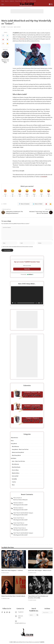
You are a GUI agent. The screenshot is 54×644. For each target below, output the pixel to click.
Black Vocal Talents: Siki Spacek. (20, 500)
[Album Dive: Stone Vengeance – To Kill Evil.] (5, 55)
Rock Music (14, 458)
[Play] (13, 303)
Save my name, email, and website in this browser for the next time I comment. (18, 247)
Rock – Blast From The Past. (19, 461)
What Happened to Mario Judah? (20, 505)
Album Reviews (14, 438)
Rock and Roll (15, 476)
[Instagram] (9, 612)
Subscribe (27, 269)
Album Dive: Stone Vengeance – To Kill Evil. (5, 61)
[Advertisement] (27, 11)
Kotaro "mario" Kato (18, 518)
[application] (27, 295)
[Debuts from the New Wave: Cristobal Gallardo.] (14, 585)
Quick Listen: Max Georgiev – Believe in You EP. (40, 570)
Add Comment (17, 27)
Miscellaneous (15, 447)
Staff (4, 27)
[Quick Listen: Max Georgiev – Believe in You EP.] (40, 559)
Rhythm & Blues (16, 473)
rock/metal (22, 39)
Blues (13, 485)
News (12, 441)
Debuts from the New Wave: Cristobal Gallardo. (14, 596)
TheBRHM (42, 642)
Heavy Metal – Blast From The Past (20, 449)
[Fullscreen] (41, 303)
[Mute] (39, 303)
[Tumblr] (7, 40)
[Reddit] (3, 44)
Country (14, 482)
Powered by (27, 275)
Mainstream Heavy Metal (18, 453)
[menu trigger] (3, 4)
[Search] (52, 4)
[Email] (7, 44)
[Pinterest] (3, 40)
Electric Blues (15, 470)
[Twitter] (7, 36)
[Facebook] (3, 36)
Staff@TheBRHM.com (20, 623)
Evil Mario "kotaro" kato (19, 528)
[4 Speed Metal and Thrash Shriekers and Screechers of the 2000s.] (40, 585)
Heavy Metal (14, 444)
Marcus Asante (17, 498)
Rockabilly (14, 479)
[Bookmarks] (49, 4)
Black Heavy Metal (16, 455)
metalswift (44, 177)
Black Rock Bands (16, 467)
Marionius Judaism (18, 503)
